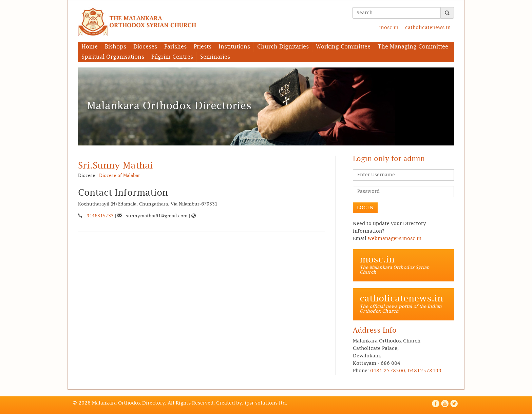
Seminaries (215, 57)
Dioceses (145, 47)
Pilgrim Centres (172, 57)
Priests (203, 47)
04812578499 (425, 371)
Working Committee (343, 47)
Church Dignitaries (283, 47)
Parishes (175, 47)
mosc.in (389, 28)
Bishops (116, 47)
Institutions (234, 47)
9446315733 (100, 216)
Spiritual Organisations (113, 57)
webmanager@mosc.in (395, 239)
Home (90, 47)
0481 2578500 (388, 371)
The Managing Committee (413, 47)
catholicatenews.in (428, 28)
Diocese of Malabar (120, 176)
